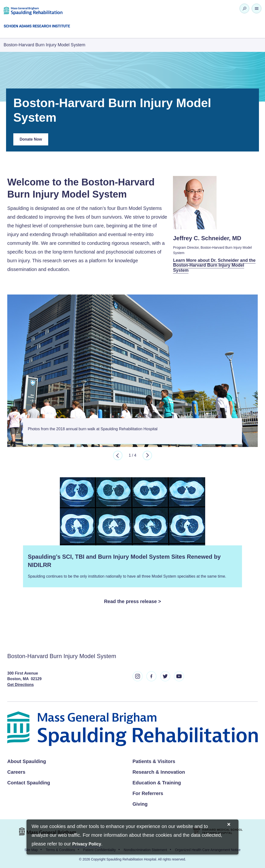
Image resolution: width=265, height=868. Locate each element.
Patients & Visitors (154, 761)
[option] (132, 369)
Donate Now (34, 141)
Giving (140, 804)
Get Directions (20, 685)
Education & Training (157, 783)
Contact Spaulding (29, 783)
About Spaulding (27, 761)
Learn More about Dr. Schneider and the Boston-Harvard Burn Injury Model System (214, 265)
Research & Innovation (159, 772)
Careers (16, 772)
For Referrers (148, 793)
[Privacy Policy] (87, 844)
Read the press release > (132, 601)
